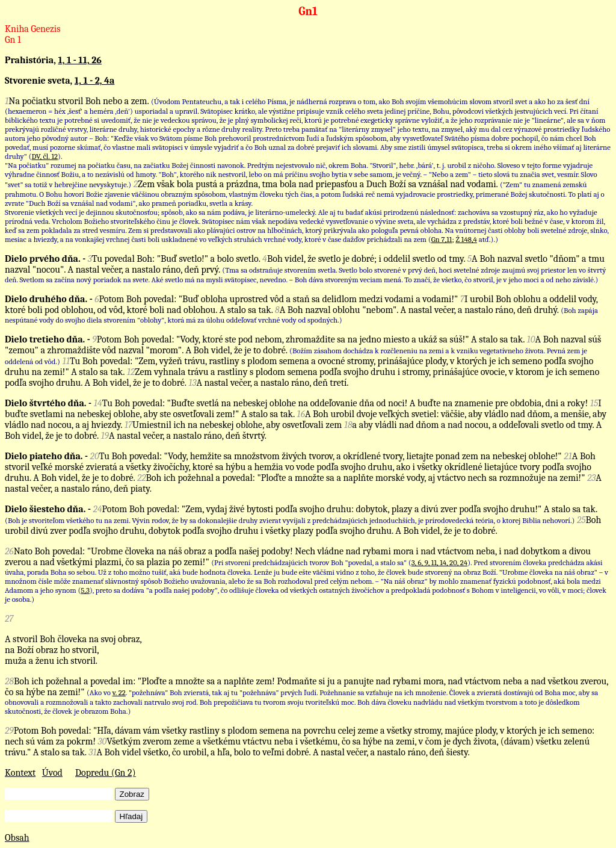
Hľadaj (131, 816)
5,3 (85, 590)
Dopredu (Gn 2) (106, 773)
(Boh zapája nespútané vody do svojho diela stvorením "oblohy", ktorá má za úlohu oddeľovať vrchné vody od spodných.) (301, 315)
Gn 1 (13, 40)
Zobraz (132, 794)
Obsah (17, 838)
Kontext (20, 773)
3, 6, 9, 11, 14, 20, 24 (440, 562)
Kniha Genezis (33, 29)
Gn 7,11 (442, 239)
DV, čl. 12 (45, 156)
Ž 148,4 (466, 239)
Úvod (52, 773)
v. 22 (119, 692)
